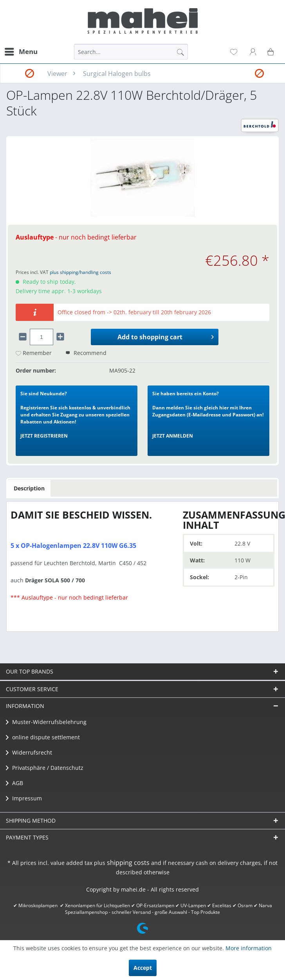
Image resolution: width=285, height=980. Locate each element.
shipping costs (128, 863)
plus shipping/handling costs (80, 272)
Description (29, 488)
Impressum (24, 798)
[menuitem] (21, 52)
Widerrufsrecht (29, 752)
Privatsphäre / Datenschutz (45, 768)
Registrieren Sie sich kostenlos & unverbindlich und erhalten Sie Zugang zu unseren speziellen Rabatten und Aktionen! (75, 415)
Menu (21, 51)
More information (249, 948)
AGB (14, 783)
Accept (143, 968)
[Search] (180, 52)
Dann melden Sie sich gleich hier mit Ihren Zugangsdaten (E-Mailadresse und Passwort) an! (208, 415)
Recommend (86, 353)
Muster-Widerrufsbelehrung (46, 722)
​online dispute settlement (43, 737)
